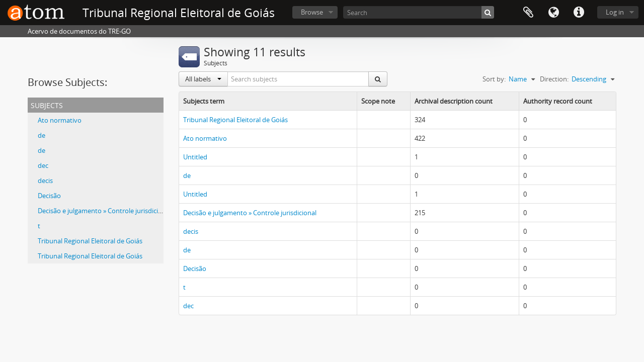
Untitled (195, 157)
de (42, 135)
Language (553, 13)
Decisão (49, 196)
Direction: (554, 79)
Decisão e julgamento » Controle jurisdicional (104, 211)
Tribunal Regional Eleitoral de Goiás (90, 241)
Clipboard (528, 13)
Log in (615, 12)
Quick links (579, 13)
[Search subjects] (298, 79)
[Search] (419, 12)
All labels (203, 79)
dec (43, 165)
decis (45, 180)
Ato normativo (60, 120)
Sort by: (494, 79)
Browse (312, 12)
